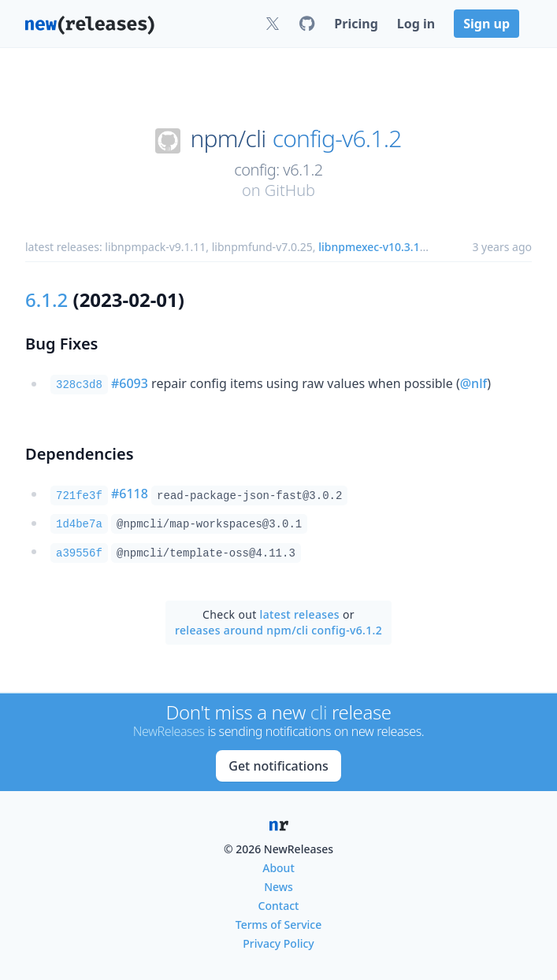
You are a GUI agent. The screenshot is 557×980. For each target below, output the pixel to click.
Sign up (486, 24)
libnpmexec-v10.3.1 (369, 247)
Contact (279, 906)
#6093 (130, 383)
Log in (416, 24)
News (278, 887)
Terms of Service (278, 925)
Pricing (356, 24)
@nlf (473, 383)
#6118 (130, 494)
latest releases (300, 614)
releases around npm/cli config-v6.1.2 (278, 630)
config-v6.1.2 (337, 139)
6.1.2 (46, 300)
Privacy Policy (278, 943)
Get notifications (278, 766)
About (278, 868)
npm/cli (228, 139)
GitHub (290, 190)
